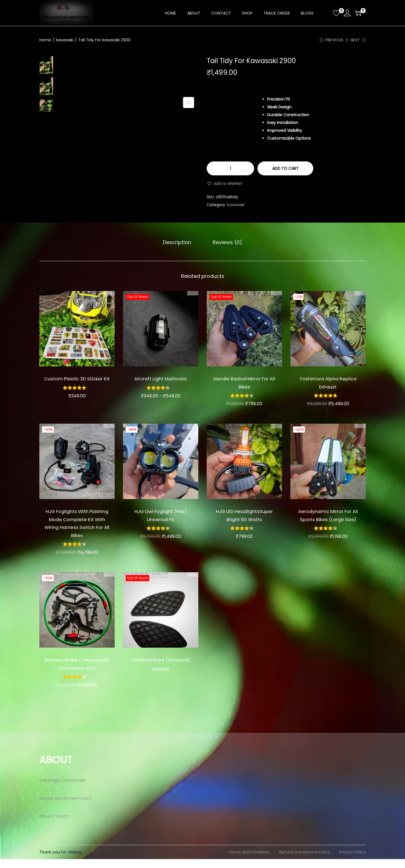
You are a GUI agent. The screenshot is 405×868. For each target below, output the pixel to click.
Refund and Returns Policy (305, 861)
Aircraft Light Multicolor (161, 379)
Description (179, 243)
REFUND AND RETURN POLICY (66, 807)
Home (45, 40)
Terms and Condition (249, 861)
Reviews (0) (226, 243)
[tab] (179, 244)
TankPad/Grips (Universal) (161, 665)
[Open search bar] (327, 13)
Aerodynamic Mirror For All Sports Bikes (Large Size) (328, 520)
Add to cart (285, 170)
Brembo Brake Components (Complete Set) (77, 669)
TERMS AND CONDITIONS (62, 790)
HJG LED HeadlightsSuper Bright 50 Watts (244, 516)
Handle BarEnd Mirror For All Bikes (244, 383)
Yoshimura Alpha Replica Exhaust (328, 383)
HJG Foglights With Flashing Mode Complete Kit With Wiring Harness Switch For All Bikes (77, 524)
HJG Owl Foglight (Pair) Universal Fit (161, 516)
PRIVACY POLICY (55, 825)
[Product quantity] (230, 170)
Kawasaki (65, 40)
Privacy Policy (353, 861)
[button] (224, 185)
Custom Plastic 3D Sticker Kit (77, 383)
